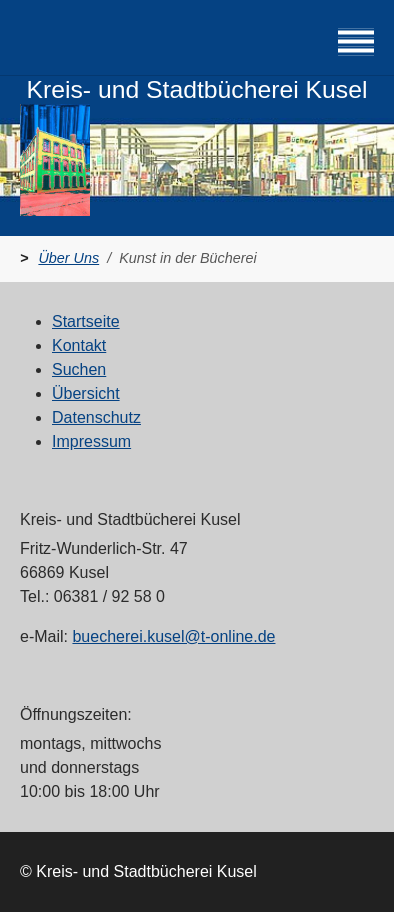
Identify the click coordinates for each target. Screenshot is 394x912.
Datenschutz (96, 417)
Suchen (79, 369)
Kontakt (79, 345)
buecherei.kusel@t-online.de (173, 636)
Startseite (86, 321)
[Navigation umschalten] (356, 42)
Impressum (91, 441)
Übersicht (86, 393)
